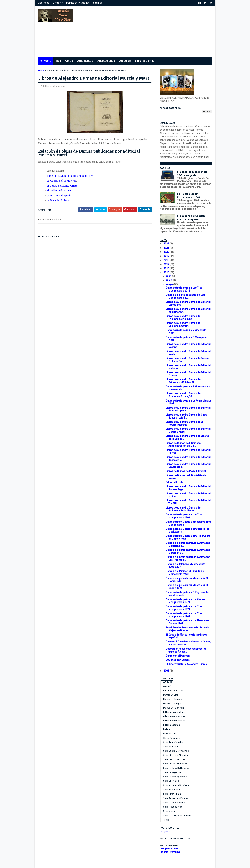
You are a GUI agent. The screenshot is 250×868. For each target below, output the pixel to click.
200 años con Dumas (178, 660)
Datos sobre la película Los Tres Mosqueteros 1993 (184, 516)
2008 (167, 671)
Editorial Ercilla (175, 482)
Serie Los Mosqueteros (175, 777)
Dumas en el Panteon (178, 656)
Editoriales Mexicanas (174, 721)
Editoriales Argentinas (174, 712)
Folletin (167, 729)
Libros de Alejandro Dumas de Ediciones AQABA (183, 324)
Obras (69, 61)
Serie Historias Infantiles (175, 764)
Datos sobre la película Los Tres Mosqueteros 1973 (184, 608)
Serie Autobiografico (174, 742)
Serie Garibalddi (171, 746)
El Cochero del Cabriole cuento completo (191, 218)
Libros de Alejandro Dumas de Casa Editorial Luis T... (186, 416)
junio (169, 280)
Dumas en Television (173, 708)
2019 (167, 256)
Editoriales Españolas (58, 71)
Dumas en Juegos (172, 703)
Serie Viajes (169, 811)
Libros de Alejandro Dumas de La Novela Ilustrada (185, 423)
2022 (167, 244)
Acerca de (44, 3)
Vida (58, 61)
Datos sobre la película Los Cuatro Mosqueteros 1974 (185, 601)
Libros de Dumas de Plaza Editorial (186, 471)
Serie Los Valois (171, 781)
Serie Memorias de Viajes (176, 785)
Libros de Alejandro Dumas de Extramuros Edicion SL (183, 381)
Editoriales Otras (171, 725)
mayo (170, 284)
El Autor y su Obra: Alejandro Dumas (186, 664)
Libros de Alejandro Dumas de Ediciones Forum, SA (183, 395)
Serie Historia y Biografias (176, 755)
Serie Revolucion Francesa (176, 798)
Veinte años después (59, 195)
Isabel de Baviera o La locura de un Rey (70, 176)
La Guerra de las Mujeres (61, 181)
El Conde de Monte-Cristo (62, 186)
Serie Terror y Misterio (174, 802)
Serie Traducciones (173, 807)
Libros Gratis (170, 734)
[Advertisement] (149, 32)
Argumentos (85, 61)
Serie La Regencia (172, 772)
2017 (167, 264)
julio (169, 276)
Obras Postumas (172, 738)
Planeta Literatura (170, 852)
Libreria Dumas (145, 61)
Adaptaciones (106, 61)
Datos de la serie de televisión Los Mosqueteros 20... (185, 296)
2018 (167, 260)
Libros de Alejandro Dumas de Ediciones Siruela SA (183, 318)
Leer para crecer (169, 849)
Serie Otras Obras (172, 794)
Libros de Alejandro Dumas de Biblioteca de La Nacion (183, 509)
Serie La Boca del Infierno (176, 768)
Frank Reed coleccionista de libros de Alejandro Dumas (187, 629)
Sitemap (98, 3)
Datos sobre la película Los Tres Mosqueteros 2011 (184, 289)
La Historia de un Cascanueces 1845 (188, 196)
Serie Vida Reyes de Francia (177, 815)
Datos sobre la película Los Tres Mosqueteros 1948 (184, 615)
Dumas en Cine (171, 695)
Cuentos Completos (173, 691)
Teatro (166, 820)
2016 (167, 268)
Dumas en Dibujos (172, 699)
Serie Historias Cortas (174, 759)
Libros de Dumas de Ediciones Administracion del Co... (183, 445)
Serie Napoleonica (172, 790)
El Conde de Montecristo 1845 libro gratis (192, 173)
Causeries (168, 686)
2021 (167, 248)
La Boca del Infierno (59, 200)
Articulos (125, 61)
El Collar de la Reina (59, 190)
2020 (167, 252)
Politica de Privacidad (78, 3)
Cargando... (166, 831)
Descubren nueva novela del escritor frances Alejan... (187, 650)
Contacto (58, 3)
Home (47, 61)
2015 (167, 272)
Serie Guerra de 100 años (176, 751)
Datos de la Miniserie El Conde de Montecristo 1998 (185, 573)
